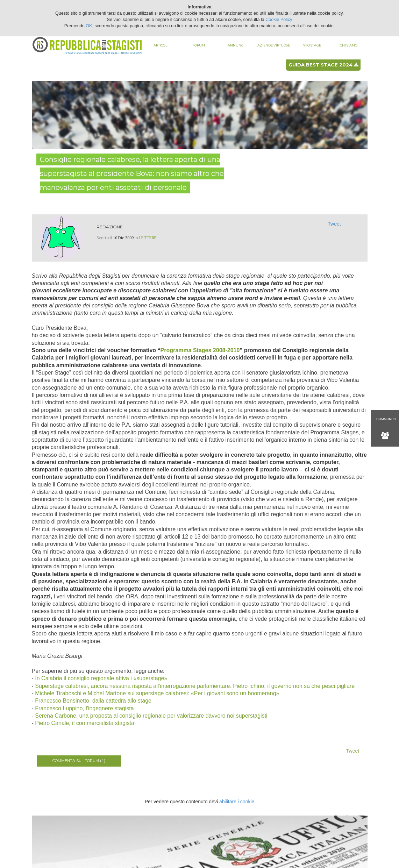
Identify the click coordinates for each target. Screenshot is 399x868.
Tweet (334, 224)
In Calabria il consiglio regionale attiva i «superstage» (101, 678)
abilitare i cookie (237, 802)
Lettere (148, 238)
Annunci (236, 45)
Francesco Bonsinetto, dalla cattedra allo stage (93, 701)
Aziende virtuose (274, 45)
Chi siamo (349, 45)
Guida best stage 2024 (323, 65)
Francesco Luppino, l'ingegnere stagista (84, 708)
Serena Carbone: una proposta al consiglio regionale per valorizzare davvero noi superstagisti (151, 716)
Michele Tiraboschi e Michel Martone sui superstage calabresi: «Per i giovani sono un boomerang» (157, 693)
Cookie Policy (279, 20)
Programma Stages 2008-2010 (200, 350)
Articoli (161, 45)
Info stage (311, 45)
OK (89, 26)
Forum (199, 45)
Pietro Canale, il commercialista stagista (85, 723)
